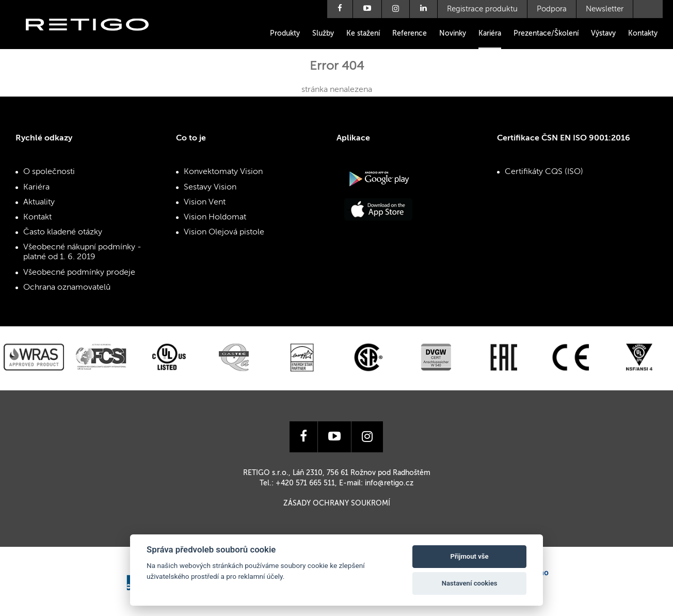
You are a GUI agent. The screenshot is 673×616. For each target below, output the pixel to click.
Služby (323, 34)
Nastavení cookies (470, 583)
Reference (410, 34)
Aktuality (39, 202)
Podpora (552, 9)
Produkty (285, 34)
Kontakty (643, 34)
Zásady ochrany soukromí (337, 503)
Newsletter (605, 9)
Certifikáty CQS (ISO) (544, 172)
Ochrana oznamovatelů (67, 288)
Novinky (453, 34)
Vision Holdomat (215, 217)
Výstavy (603, 34)
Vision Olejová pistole (224, 232)
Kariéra (490, 34)
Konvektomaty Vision (223, 172)
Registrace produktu (482, 9)
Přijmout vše (470, 556)
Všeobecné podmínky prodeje (79, 273)
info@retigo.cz (389, 483)
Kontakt (37, 217)
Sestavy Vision (210, 187)
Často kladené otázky (63, 232)
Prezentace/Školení (546, 34)
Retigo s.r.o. (95, 40)
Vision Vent (205, 202)
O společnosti (49, 172)
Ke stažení (363, 34)
